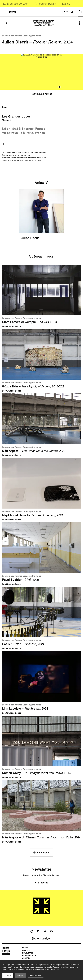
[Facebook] (38, 931)
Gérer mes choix (36, 975)
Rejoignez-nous (29, 956)
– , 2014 (36, 773)
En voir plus (42, 852)
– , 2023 (29, 322)
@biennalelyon (42, 938)
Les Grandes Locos (16, 116)
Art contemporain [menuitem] (45, 4)
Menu (9, 12)
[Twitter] (45, 931)
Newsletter (28, 953)
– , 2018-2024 (34, 386)
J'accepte (8, 975)
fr (65, 12)
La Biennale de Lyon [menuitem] (16, 4)
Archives (26, 958)
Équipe (25, 948)
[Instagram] (32, 931)
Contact (26, 950)
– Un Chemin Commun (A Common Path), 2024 (41, 837)
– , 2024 (33, 515)
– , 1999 (20, 580)
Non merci (20, 975)
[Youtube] (51, 931)
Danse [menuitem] (66, 4)
